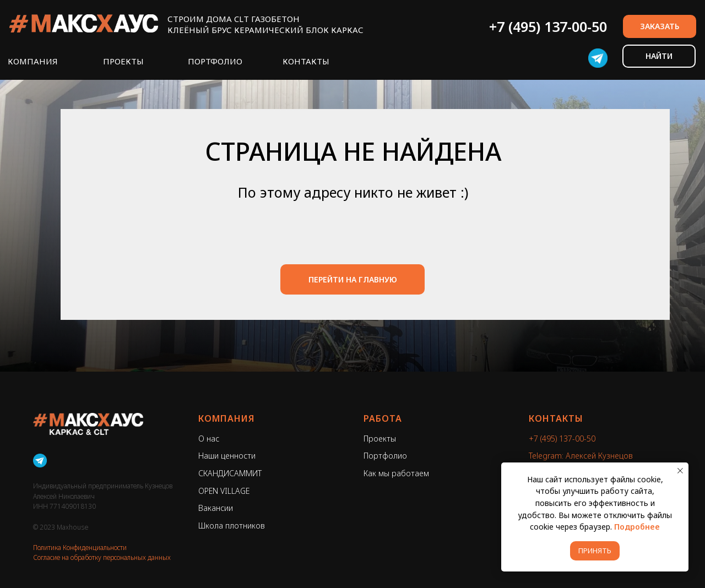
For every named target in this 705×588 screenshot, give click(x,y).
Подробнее (637, 527)
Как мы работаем (396, 473)
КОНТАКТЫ (306, 61)
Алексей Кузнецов (599, 456)
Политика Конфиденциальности (80, 548)
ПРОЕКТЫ (123, 61)
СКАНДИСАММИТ (230, 473)
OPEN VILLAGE (224, 491)
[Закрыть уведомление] (680, 471)
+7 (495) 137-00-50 (548, 26)
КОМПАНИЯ (33, 61)
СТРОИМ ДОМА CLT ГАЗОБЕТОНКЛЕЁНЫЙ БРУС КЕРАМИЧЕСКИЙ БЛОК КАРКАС (265, 24)
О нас (209, 439)
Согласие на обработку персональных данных (102, 557)
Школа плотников (232, 526)
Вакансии (216, 508)
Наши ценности (227, 456)
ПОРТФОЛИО (215, 61)
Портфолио (385, 456)
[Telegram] (40, 461)
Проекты (380, 439)
